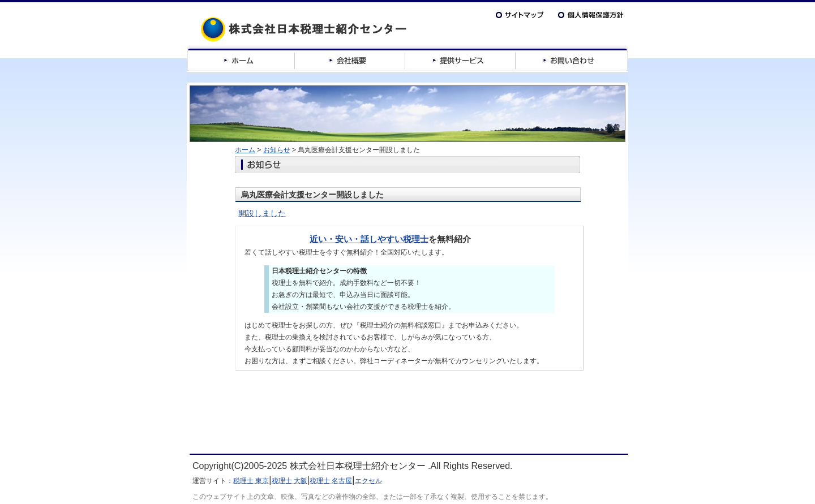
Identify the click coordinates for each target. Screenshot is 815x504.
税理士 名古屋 (331, 481)
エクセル (368, 481)
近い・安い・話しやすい (356, 239)
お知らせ (277, 150)
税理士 (416, 239)
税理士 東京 (251, 481)
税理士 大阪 (289, 481)
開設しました (262, 213)
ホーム (245, 150)
